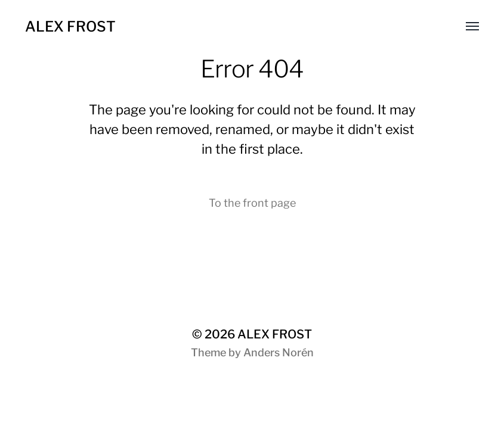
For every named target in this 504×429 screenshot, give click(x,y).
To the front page (252, 203)
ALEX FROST (70, 27)
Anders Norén (279, 352)
